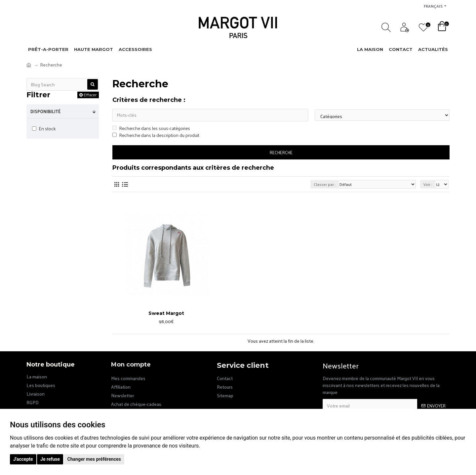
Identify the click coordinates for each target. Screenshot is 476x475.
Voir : (428, 184)
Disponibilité (46, 111)
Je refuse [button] (50, 459)
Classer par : (325, 184)
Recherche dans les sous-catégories (151, 128)
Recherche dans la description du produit (156, 135)
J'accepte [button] (23, 459)
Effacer (90, 95)
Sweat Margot (166, 313)
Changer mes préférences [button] (94, 459)
